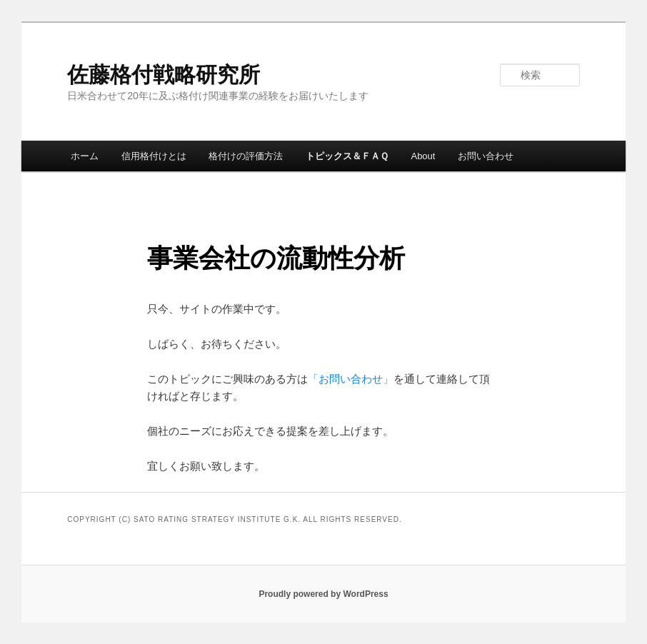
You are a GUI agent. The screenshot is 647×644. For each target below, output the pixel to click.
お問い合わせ (486, 156)
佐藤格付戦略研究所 (164, 75)
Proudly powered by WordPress (323, 594)
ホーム (85, 156)
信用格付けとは (154, 156)
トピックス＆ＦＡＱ (347, 156)
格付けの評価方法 (246, 156)
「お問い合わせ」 (351, 379)
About (423, 156)
